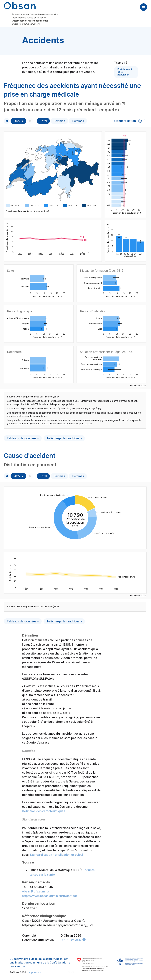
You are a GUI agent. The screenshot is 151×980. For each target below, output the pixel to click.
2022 (17, 121)
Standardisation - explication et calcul (57, 855)
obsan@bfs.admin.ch (37, 891)
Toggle (142, 121)
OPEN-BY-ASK (71, 940)
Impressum (35, 972)
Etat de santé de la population (125, 72)
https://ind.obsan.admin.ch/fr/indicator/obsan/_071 (57, 925)
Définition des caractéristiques (44, 811)
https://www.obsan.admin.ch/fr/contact (49, 896)
